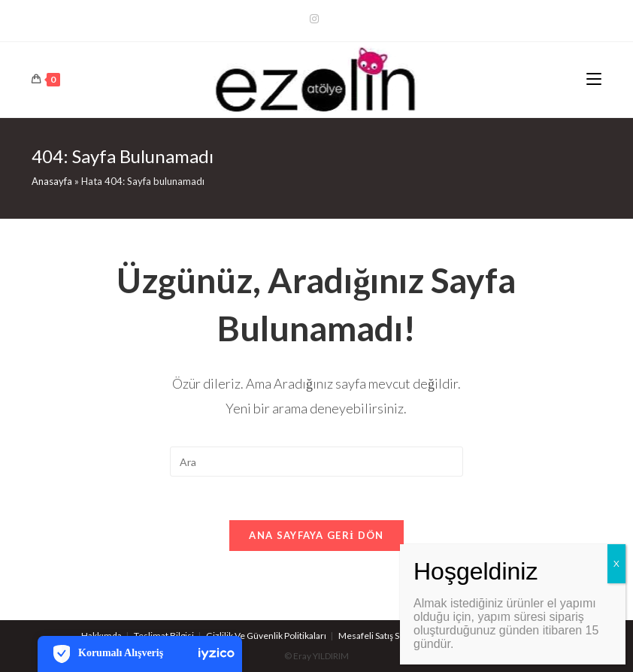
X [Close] (616, 563)
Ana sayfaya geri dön (316, 537)
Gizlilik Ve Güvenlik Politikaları (266, 636)
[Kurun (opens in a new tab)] (316, 19)
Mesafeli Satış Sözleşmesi (389, 636)
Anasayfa (52, 181)
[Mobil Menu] (594, 80)
